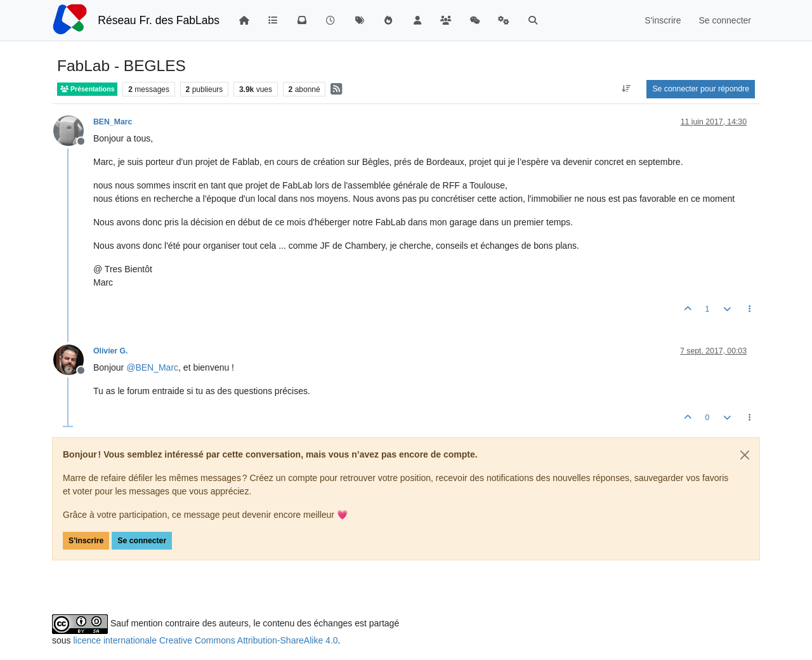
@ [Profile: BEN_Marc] (152, 367)
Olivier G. (110, 351)
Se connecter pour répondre (701, 89)
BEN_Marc (113, 122)
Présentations (87, 89)
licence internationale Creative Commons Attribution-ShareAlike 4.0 (205, 640)
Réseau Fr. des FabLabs (159, 20)
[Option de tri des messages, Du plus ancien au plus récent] (626, 89)
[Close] (745, 455)
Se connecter (142, 541)
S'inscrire (86, 541)
